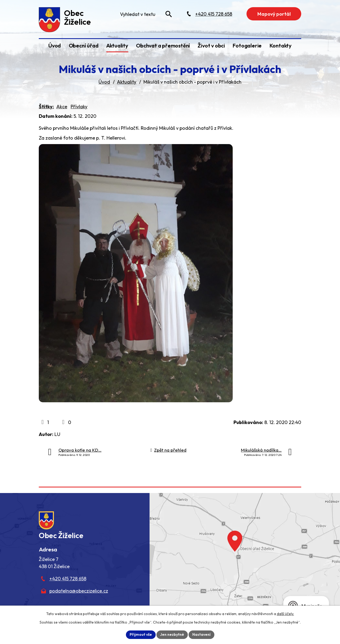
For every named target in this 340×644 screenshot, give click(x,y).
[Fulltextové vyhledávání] (146, 14)
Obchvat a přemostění (163, 46)
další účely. (285, 614)
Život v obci (211, 46)
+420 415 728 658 (68, 579)
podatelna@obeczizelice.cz (79, 591)
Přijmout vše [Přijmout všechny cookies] (141, 634)
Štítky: (46, 107)
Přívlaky (79, 107)
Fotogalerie (247, 46)
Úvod (55, 46)
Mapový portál (274, 14)
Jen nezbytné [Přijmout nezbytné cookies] (172, 634)
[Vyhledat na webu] (169, 14)
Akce (62, 107)
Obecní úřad (84, 46)
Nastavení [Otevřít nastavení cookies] (201, 634)
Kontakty (281, 46)
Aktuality (117, 46)
